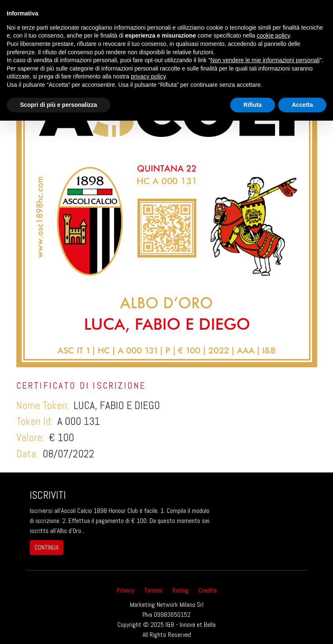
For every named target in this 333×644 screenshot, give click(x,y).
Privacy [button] (125, 590)
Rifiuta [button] (253, 105)
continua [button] (47, 547)
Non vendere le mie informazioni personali (265, 60)
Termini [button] (153, 590)
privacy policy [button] (148, 76)
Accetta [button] (302, 105)
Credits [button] (208, 590)
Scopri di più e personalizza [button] (58, 105)
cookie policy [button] (273, 35)
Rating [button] (180, 590)
